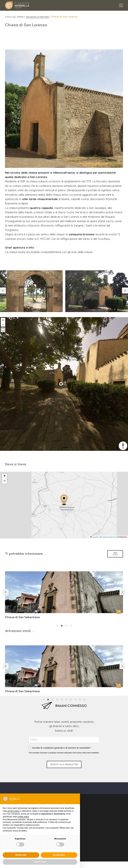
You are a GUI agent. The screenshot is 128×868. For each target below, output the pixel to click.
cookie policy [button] (23, 817)
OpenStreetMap (109, 524)
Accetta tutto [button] (59, 855)
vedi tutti (115, 540)
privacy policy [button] (13, 811)
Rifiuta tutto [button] (21, 855)
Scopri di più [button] (40, 862)
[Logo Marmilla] (17, 5)
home (20, 17)
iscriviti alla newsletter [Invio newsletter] (64, 749)
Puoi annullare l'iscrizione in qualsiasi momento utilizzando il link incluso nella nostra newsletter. (64, 738)
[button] (124, 276)
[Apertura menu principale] (121, 5)
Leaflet (94, 524)
